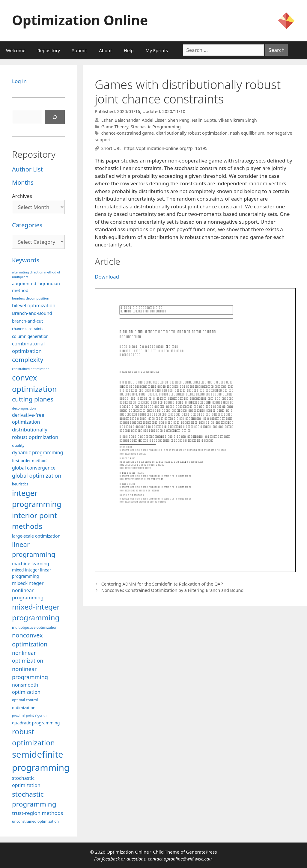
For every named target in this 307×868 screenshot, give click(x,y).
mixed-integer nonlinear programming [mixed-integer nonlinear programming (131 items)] (28, 590)
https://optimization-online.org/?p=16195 (166, 148)
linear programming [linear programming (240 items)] (34, 549)
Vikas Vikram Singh (237, 120)
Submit (79, 50)
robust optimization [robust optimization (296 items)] (33, 737)
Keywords (26, 260)
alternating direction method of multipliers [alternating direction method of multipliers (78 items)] (36, 274)
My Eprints (157, 50)
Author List (27, 169)
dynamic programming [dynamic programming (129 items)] (37, 452)
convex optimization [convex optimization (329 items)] (34, 383)
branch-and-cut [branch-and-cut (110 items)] (27, 321)
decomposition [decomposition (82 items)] (24, 408)
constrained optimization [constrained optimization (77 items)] (31, 369)
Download (107, 277)
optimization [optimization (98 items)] (24, 708)
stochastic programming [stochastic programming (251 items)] (34, 799)
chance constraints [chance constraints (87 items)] (28, 329)
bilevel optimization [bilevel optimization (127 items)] (34, 306)
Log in (19, 81)
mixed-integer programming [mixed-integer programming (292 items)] (36, 612)
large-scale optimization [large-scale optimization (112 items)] (36, 536)
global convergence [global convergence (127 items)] (34, 468)
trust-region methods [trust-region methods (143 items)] (37, 813)
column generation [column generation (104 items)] (30, 336)
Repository (49, 50)
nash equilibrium (247, 133)
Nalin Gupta (204, 120)
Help (129, 50)
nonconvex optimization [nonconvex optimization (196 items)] (30, 640)
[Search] (55, 117)
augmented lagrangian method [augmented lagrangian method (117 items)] (36, 287)
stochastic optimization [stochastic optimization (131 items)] (26, 782)
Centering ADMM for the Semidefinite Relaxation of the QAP (162, 584)
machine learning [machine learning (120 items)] (31, 563)
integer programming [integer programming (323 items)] (37, 499)
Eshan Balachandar (120, 120)
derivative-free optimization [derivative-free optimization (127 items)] (28, 419)
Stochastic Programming (156, 127)
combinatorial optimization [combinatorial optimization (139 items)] (28, 347)
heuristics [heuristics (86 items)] (20, 484)
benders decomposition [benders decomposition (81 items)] (31, 298)
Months (23, 182)
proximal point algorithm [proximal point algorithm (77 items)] (31, 715)
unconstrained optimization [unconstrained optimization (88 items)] (35, 821)
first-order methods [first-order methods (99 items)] (30, 461)
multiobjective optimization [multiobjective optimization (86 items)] (35, 627)
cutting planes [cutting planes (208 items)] (33, 399)
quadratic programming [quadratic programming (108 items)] (36, 723)
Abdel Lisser (154, 120)
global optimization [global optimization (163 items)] (37, 476)
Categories (27, 225)
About (105, 50)
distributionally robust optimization (192, 133)
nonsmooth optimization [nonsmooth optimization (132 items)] (26, 688)
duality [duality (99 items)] (18, 445)
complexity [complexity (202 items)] (28, 359)
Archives (22, 196)
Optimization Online (80, 20)
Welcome (16, 50)
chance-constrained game (128, 133)
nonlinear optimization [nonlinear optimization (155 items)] (28, 657)
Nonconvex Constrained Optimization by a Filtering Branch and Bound (173, 590)
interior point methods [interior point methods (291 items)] (34, 521)
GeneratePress (201, 852)
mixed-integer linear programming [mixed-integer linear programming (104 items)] (31, 573)
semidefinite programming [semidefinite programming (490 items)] (41, 761)
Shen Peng (179, 120)
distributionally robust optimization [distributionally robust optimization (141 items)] (35, 433)
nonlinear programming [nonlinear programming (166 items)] (30, 673)
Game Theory (115, 127)
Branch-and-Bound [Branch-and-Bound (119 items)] (32, 313)
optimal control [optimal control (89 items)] (25, 700)
